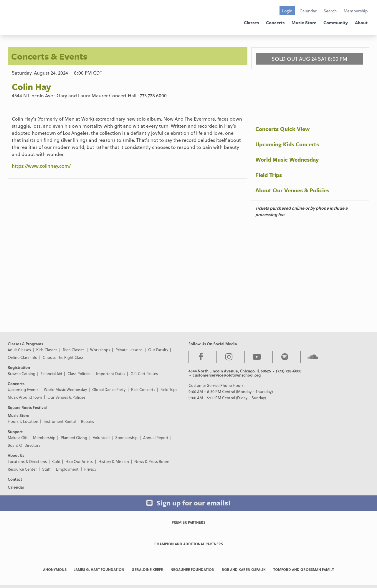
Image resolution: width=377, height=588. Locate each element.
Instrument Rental (60, 421)
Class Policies (79, 373)
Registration (19, 367)
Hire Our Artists (79, 461)
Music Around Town (25, 397)
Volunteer (101, 437)
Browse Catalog (22, 373)
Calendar (308, 11)
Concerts (275, 22)
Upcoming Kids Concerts (287, 144)
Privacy (90, 469)
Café (56, 461)
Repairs (87, 421)
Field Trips (269, 175)
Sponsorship (126, 437)
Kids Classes (47, 350)
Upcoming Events (23, 389)
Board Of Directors (24, 445)
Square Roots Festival (27, 407)
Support (15, 432)
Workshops (100, 350)
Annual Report (156, 437)
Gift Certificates (144, 373)
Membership (356, 11)
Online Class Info (23, 357)
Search (330, 11)
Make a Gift (18, 437)
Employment (67, 469)
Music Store (304, 22)
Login (287, 11)
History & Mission (114, 461)
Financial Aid (51, 373)
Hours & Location (23, 421)
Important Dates (111, 373)
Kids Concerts (143, 389)
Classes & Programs (25, 344)
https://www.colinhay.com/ (41, 166)
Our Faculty (158, 350)
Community (336, 22)
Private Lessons (129, 350)
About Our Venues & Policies (292, 190)
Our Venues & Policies (66, 397)
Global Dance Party (109, 389)
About (361, 22)
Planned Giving (74, 437)
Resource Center (22, 469)
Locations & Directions (27, 461)
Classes (251, 22)
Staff (46, 469)
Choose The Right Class (63, 357)
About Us (16, 455)
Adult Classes (19, 350)
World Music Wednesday (287, 159)
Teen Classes (74, 350)
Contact (15, 479)
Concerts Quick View (282, 129)
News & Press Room (152, 461)
